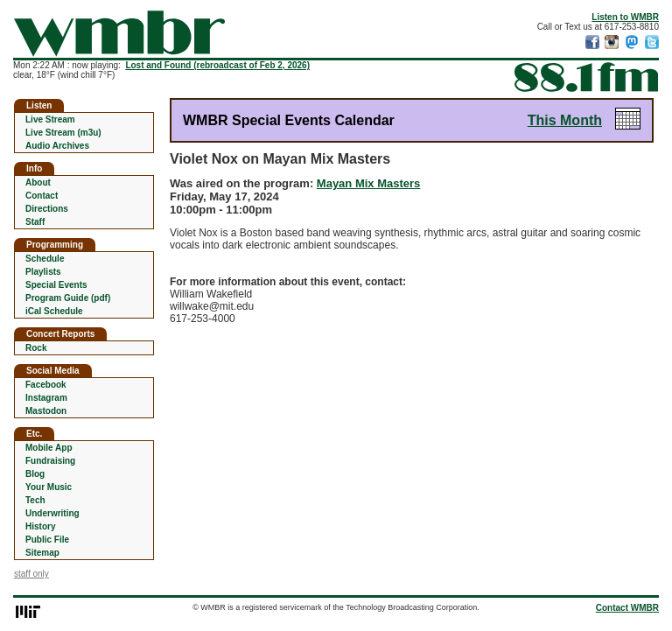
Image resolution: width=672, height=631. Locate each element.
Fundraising (50, 461)
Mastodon (46, 411)
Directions (47, 209)
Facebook (46, 385)
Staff (35, 222)
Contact (42, 196)
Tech (35, 500)
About (38, 182)
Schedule (45, 259)
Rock (36, 348)
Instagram (46, 398)
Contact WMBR (627, 608)
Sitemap (42, 553)
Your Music (49, 487)
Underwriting (52, 513)
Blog (35, 474)
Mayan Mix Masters (369, 183)
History (40, 526)
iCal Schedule (54, 311)
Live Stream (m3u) (63, 133)
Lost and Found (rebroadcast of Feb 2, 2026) (217, 65)
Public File (47, 540)
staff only (31, 574)
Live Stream (50, 119)
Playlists (43, 272)
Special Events (56, 285)
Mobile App (49, 448)
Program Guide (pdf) (68, 298)
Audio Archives (57, 146)
